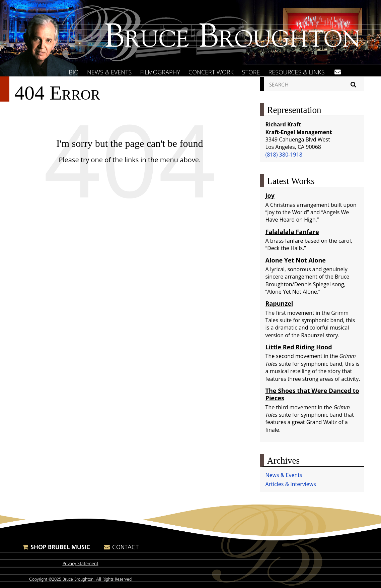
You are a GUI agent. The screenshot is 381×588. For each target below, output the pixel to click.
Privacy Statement (81, 564)
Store (251, 72)
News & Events (109, 72)
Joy (270, 195)
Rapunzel (279, 303)
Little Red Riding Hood (299, 347)
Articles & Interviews (291, 484)
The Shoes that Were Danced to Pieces (312, 394)
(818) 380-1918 (284, 155)
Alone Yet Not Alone (296, 260)
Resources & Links (297, 72)
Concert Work (211, 72)
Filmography (160, 72)
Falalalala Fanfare (292, 232)
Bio (74, 72)
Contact (125, 547)
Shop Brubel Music (60, 547)
